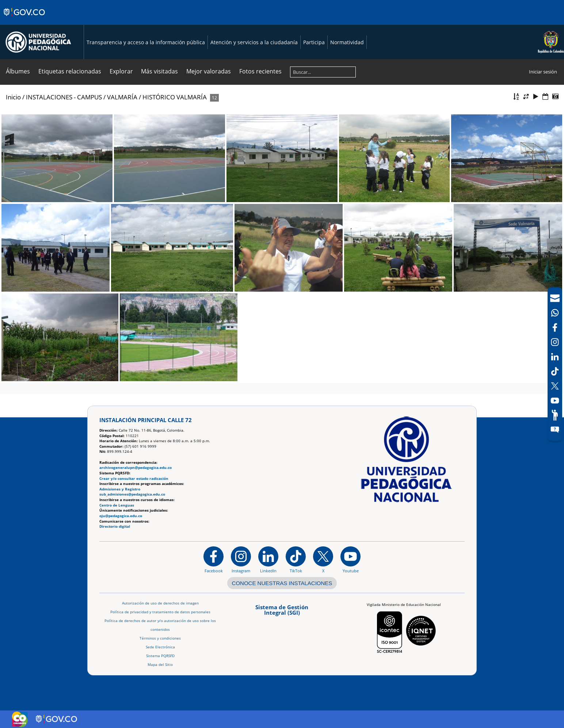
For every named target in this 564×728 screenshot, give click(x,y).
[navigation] (555, 364)
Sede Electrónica (160, 647)
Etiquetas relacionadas (70, 71)
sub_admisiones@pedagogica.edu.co (132, 494)
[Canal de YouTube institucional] (350, 560)
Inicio (13, 97)
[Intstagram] (555, 342)
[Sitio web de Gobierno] (25, 19)
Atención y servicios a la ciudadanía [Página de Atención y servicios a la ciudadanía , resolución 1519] (254, 42)
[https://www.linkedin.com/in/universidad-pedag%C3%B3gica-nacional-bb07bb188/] (268, 560)
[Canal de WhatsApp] (555, 313)
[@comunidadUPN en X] (323, 560)
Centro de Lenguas (117, 505)
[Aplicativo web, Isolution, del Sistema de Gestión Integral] (282, 612)
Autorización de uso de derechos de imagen (160, 603)
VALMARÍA (122, 97)
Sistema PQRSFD (160, 656)
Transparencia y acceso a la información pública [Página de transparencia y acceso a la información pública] (146, 42)
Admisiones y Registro (120, 489)
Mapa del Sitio (160, 665)
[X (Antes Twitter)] (555, 386)
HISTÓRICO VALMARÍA (175, 97)
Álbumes (18, 71)
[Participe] (555, 415)
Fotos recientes (260, 71)
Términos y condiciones (160, 638)
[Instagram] (241, 560)
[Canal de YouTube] (555, 401)
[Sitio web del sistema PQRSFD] (555, 430)
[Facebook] (555, 327)
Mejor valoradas (209, 71)
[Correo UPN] (555, 298)
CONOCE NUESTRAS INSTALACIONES (282, 583)
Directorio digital (115, 526)
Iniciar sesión (543, 72)
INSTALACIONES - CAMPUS (64, 97)
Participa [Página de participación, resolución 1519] (314, 42)
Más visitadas (159, 71)
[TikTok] (555, 371)
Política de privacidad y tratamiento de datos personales (160, 612)
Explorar (121, 71)
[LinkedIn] (555, 357)
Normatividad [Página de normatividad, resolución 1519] (347, 42)
